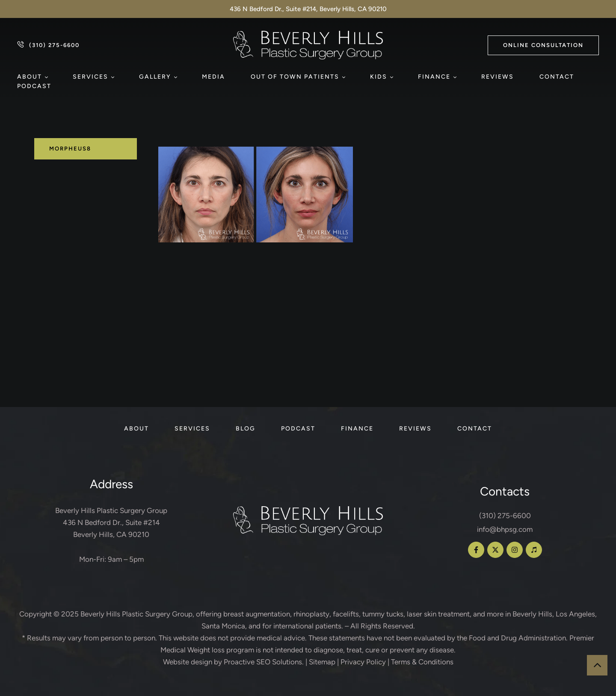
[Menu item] (32, 77)
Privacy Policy (363, 662)
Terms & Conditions (422, 662)
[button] (543, 45)
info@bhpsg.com (505, 529)
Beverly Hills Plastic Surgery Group (136, 614)
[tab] (86, 149)
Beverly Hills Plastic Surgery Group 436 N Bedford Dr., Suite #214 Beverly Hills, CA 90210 (111, 522)
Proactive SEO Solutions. (264, 662)
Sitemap (322, 662)
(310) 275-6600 (505, 516)
